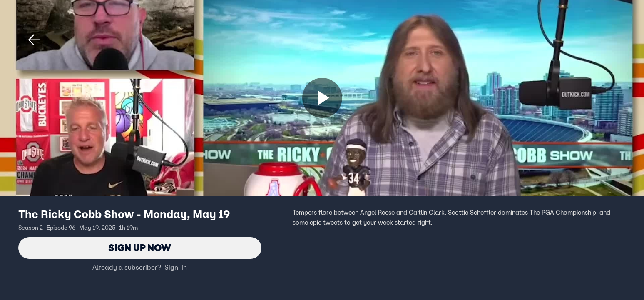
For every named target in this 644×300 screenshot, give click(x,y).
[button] (34, 40)
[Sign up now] (322, 98)
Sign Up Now (140, 248)
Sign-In (176, 267)
